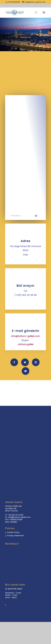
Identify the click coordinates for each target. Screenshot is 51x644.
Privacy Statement (16, 536)
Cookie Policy (13, 532)
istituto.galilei (26, 344)
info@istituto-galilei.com (25, 336)
